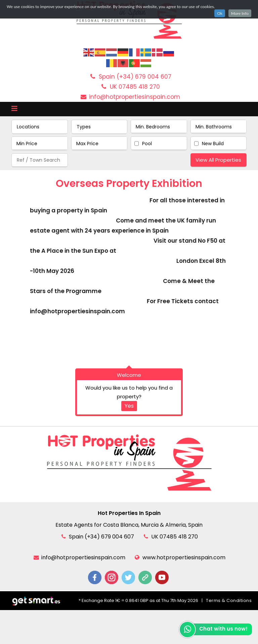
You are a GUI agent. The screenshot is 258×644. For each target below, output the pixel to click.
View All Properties (218, 160)
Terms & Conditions (229, 600)
